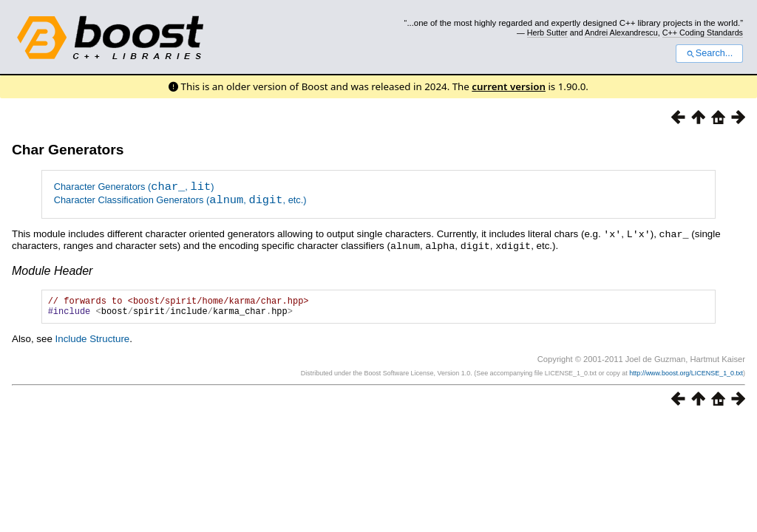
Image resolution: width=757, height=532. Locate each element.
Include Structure (93, 342)
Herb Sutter (547, 33)
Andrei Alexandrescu (621, 33)
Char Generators (68, 150)
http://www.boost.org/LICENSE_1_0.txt (686, 377)
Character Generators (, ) (134, 188)
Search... (709, 53)
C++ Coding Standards (703, 33)
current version (509, 86)
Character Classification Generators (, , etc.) (180, 201)
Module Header (52, 269)
